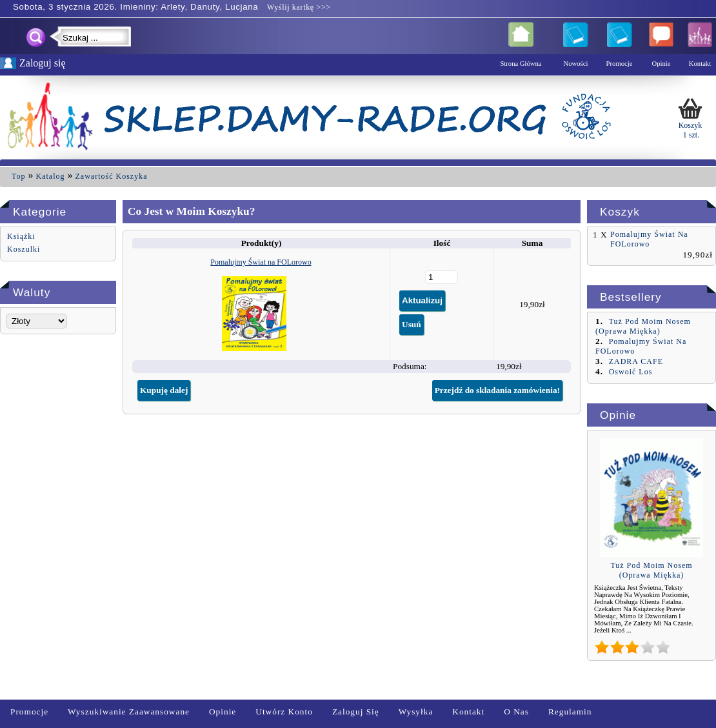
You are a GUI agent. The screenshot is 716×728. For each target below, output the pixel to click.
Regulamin (570, 712)
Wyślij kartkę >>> (297, 7)
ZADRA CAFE (636, 361)
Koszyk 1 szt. (690, 117)
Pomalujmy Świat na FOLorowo (261, 262)
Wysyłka (416, 712)
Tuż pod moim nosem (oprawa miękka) (643, 326)
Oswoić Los (631, 372)
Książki (21, 236)
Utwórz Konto (284, 712)
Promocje (29, 712)
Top (19, 176)
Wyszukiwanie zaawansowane (129, 712)
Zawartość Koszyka (112, 176)
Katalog (51, 176)
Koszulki (24, 249)
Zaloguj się (356, 712)
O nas (516, 712)
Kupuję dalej (164, 390)
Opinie (223, 712)
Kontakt (468, 712)
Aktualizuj (422, 300)
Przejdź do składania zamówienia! (497, 390)
